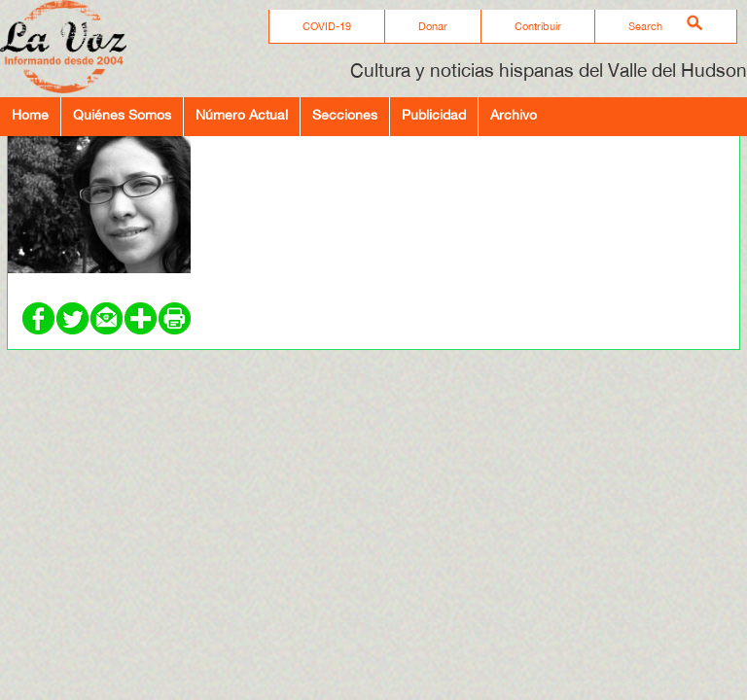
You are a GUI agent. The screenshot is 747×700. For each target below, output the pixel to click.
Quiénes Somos (122, 114)
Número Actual (242, 114)
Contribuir (538, 26)
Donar (433, 26)
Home (30, 114)
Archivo (514, 114)
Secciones (345, 114)
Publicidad (434, 114)
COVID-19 (327, 26)
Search (645, 26)
